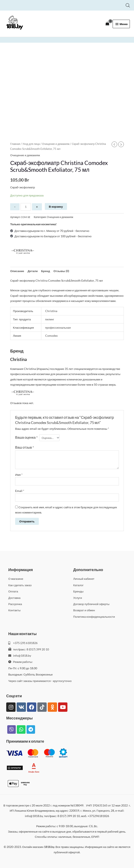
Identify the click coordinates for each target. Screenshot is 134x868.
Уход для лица (31, 144)
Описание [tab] (17, 271)
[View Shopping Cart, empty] (107, 24)
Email (20, 491)
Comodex (51, 336)
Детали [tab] (33, 271)
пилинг (50, 319)
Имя (19, 475)
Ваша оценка (26, 437)
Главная (15, 144)
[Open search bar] (128, 5)
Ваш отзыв (24, 447)
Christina (41, 280)
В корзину (56, 206)
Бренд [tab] (46, 271)
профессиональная (58, 327)
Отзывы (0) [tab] (61, 271)
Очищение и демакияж (56, 144)
